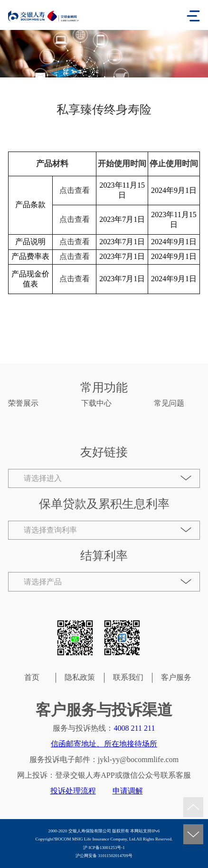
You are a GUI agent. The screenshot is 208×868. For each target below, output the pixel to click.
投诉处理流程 (73, 791)
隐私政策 (80, 677)
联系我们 (128, 677)
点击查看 (75, 190)
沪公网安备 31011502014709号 (104, 856)
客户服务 (176, 677)
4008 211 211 (134, 728)
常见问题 (169, 403)
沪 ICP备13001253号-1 (104, 848)
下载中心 (96, 403)
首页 (32, 677)
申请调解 (128, 791)
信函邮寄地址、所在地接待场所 (104, 744)
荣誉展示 (23, 403)
